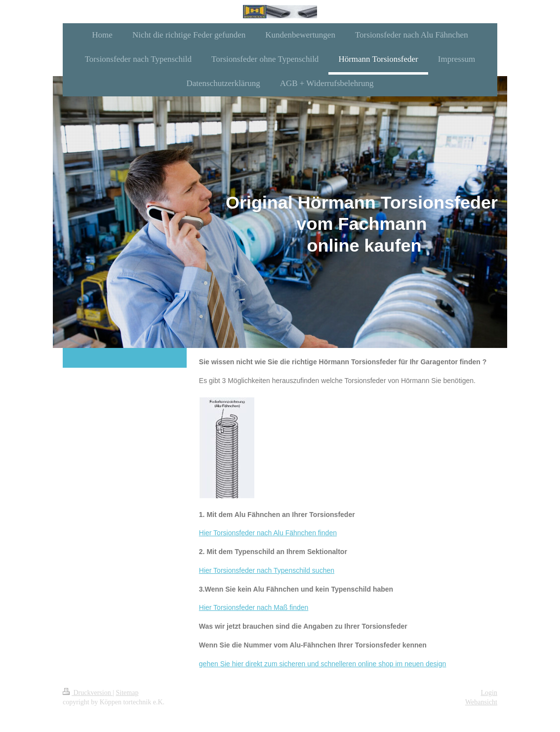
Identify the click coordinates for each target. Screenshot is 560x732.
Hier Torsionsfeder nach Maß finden (254, 607)
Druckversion (88, 693)
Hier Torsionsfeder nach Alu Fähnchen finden (268, 533)
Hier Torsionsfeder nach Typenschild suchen (267, 570)
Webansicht (481, 702)
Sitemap (127, 693)
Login (489, 693)
